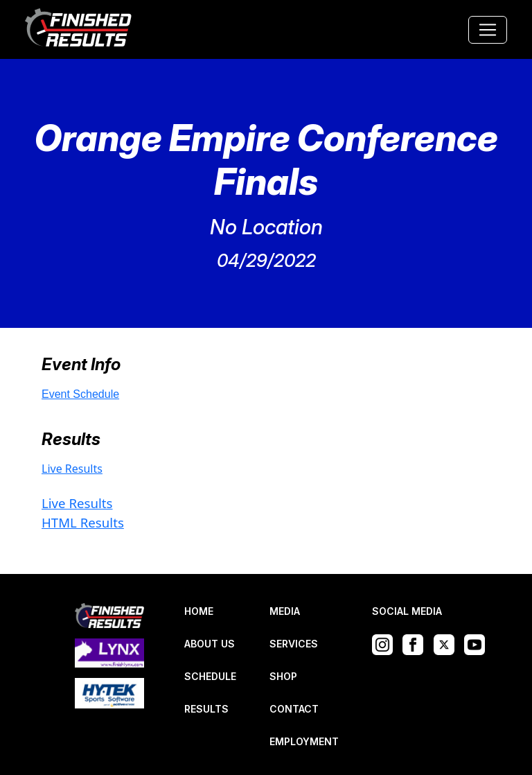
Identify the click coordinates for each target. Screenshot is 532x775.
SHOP (283, 676)
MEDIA (285, 611)
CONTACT (294, 709)
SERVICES (294, 644)
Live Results (72, 469)
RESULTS (206, 709)
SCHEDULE (210, 676)
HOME (199, 611)
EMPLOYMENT (304, 741)
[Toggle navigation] (488, 30)
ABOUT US (210, 644)
